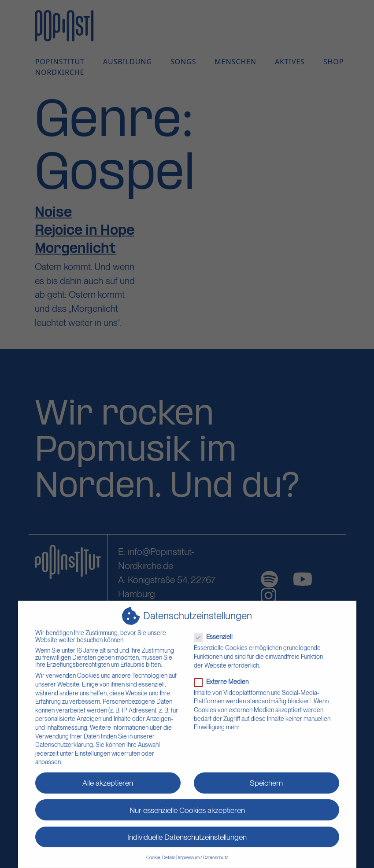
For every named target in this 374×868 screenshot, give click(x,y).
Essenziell (216, 632)
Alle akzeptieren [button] (108, 778)
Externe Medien (224, 676)
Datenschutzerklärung (64, 739)
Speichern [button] (266, 778)
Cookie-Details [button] (161, 852)
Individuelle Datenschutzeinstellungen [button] (187, 831)
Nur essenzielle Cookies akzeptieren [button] (187, 804)
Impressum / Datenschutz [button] (203, 852)
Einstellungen (93, 748)
